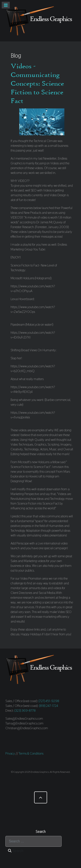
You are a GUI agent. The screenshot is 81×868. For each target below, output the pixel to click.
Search (16, 851)
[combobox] (33, 841)
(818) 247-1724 (49, 706)
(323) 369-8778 (25, 710)
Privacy (10, 753)
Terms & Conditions (31, 753)
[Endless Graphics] (40, 21)
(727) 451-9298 (49, 701)
